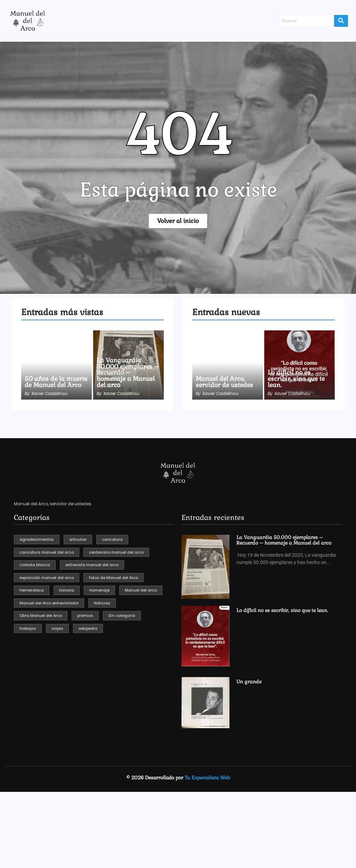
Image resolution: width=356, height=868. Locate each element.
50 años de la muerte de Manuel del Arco (52, 379)
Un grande (248, 682)
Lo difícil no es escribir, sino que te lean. (297, 379)
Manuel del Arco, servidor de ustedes (225, 382)
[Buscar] (307, 21)
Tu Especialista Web (207, 778)
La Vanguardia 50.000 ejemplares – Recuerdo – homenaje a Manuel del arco (128, 372)
